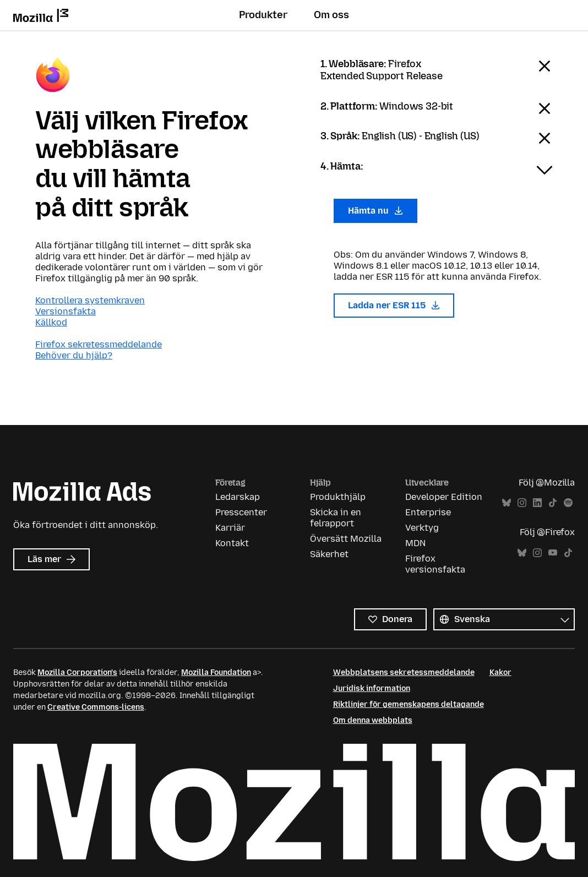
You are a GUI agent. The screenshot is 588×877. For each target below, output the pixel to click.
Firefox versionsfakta (435, 564)
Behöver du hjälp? (74, 355)
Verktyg (422, 528)
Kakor (500, 672)
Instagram (522, 503)
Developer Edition (444, 497)
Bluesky (507, 503)
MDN (415, 543)
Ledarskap (238, 497)
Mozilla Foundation (216, 672)
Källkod (51, 322)
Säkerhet (329, 554)
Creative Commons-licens (96, 707)
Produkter (263, 15)
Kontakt (232, 543)
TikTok (553, 503)
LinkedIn (537, 503)
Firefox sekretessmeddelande (99, 344)
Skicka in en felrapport (336, 518)
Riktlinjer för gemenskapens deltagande (409, 704)
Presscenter (241, 512)
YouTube (553, 553)
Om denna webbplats (373, 720)
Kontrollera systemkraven (90, 300)
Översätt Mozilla (346, 539)
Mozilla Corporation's (77, 672)
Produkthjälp (338, 497)
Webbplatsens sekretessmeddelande (404, 672)
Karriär (230, 528)
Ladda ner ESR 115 (394, 305)
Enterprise (428, 512)
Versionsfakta (66, 311)
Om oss (331, 15)
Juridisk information (372, 688)
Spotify (568, 503)
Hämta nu (375, 211)
